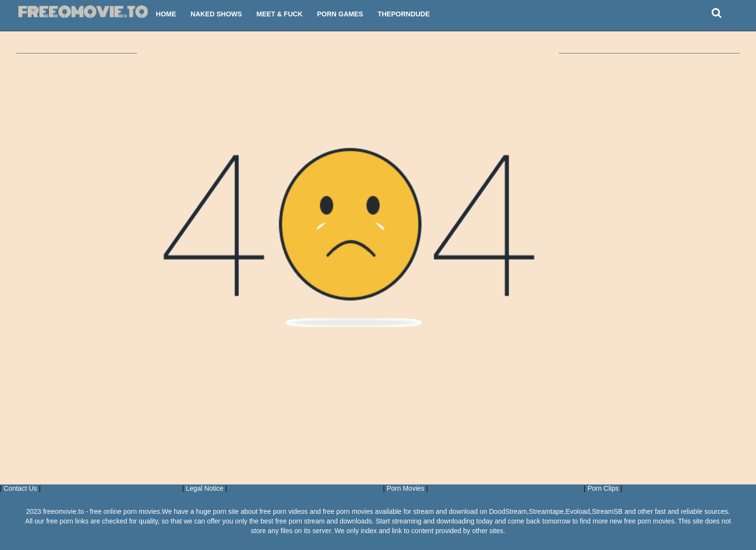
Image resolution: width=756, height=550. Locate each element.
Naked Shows (216, 14)
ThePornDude (404, 14)
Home (166, 14)
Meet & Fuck (280, 14)
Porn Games (340, 14)
